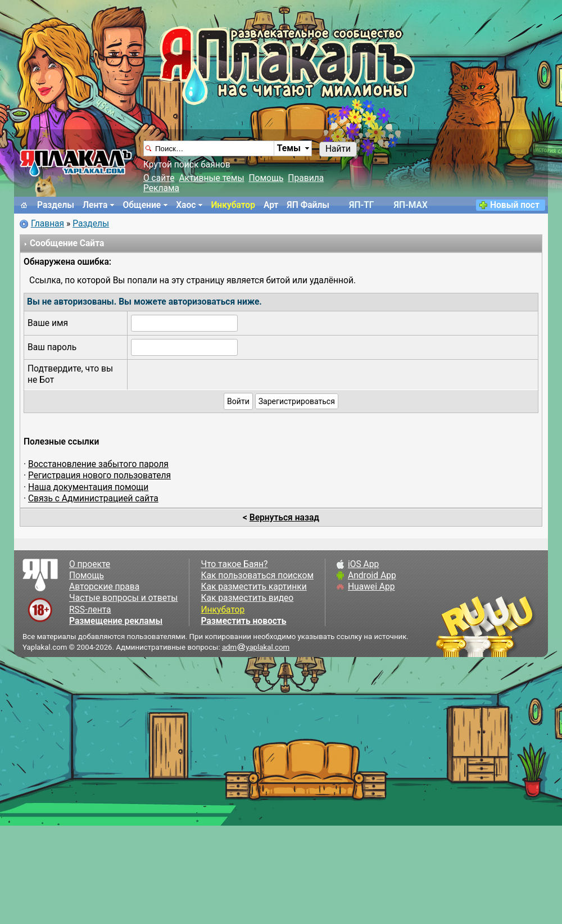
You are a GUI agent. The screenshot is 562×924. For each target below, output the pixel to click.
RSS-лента (90, 610)
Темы (289, 148)
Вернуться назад (284, 518)
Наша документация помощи (88, 487)
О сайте (159, 178)
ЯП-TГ (361, 205)
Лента (95, 205)
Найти (338, 149)
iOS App (363, 564)
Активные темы (211, 178)
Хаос (186, 205)
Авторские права (104, 587)
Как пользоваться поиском (257, 576)
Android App (372, 576)
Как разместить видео (247, 598)
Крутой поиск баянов (187, 165)
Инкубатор (233, 205)
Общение (142, 205)
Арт (271, 205)
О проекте (90, 564)
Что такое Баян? (234, 564)
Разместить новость (243, 621)
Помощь (266, 178)
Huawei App (371, 587)
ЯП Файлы (308, 205)
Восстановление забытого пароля (98, 464)
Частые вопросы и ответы (123, 598)
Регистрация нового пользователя (99, 475)
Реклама (161, 188)
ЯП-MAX (411, 205)
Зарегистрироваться (297, 401)
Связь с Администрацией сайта (93, 499)
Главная (47, 224)
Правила (306, 178)
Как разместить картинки (253, 587)
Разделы (56, 205)
